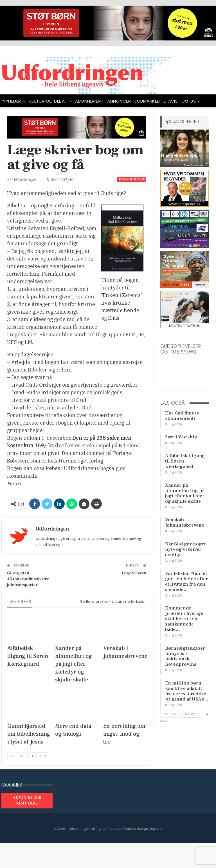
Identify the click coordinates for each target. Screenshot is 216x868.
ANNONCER (119, 101)
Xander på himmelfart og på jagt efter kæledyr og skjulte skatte (185, 493)
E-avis (171, 101)
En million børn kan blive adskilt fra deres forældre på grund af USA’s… (187, 691)
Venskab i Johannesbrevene (185, 523)
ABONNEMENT (89, 101)
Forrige (18, 756)
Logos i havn (134, 573)
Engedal (156, 829)
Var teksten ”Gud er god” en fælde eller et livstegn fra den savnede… (186, 582)
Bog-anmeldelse (132, 179)
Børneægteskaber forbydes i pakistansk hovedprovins (185, 656)
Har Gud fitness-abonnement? (183, 416)
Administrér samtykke (27, 801)
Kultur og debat (48, 101)
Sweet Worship (181, 437)
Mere (187, 101)
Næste (39, 756)
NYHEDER (12, 101)
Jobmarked (147, 101)
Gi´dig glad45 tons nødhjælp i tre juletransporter (28, 579)
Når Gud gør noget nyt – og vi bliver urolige (185, 549)
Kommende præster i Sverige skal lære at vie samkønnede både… (184, 619)
